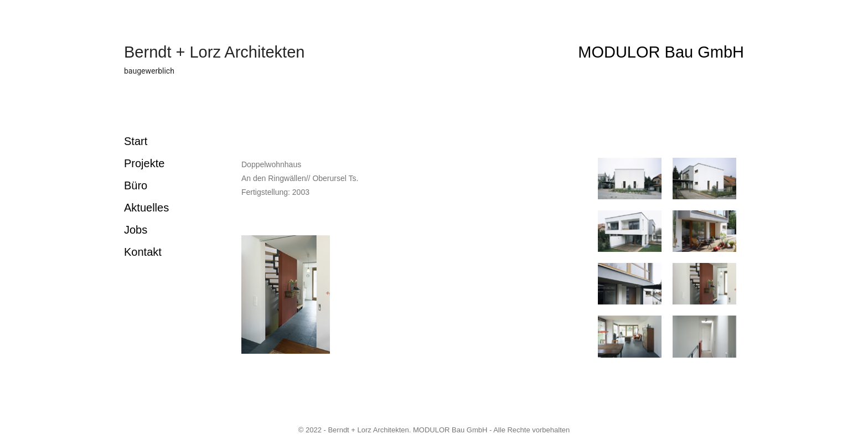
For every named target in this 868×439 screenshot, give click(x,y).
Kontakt (143, 252)
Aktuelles (146, 208)
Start (136, 141)
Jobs (136, 230)
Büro (136, 185)
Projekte (144, 163)
